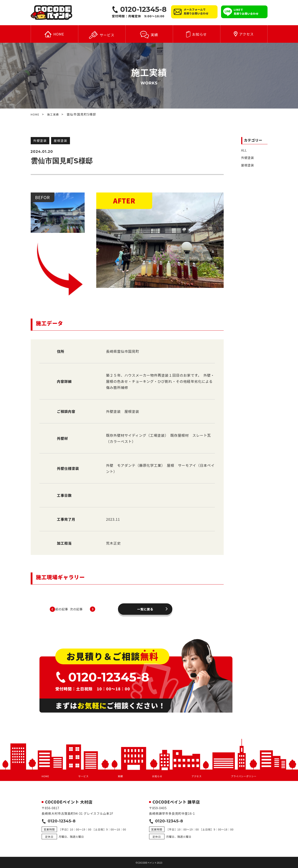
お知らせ (196, 35)
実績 (149, 36)
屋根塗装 (248, 166)
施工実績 (56, 115)
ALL (244, 151)
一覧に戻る (130, 604)
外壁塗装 (248, 158)
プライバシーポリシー (240, 769)
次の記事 (170, 604)
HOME (54, 35)
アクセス (244, 35)
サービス (102, 36)
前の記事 (91, 604)
